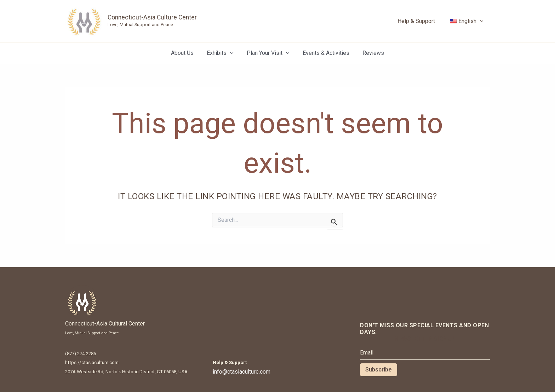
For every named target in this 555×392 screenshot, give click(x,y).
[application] (481, 21)
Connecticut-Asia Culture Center (152, 17)
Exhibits (222, 53)
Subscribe (379, 370)
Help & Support (419, 21)
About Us (186, 53)
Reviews (370, 53)
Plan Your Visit (268, 53)
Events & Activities (324, 53)
